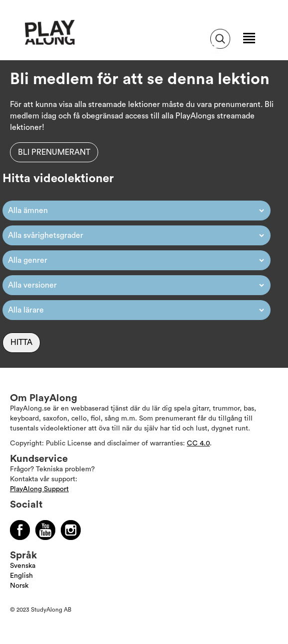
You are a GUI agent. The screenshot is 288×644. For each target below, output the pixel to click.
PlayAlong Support (39, 489)
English (21, 576)
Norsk (19, 586)
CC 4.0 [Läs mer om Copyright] (198, 443)
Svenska (23, 566)
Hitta (21, 342)
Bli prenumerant (54, 152)
